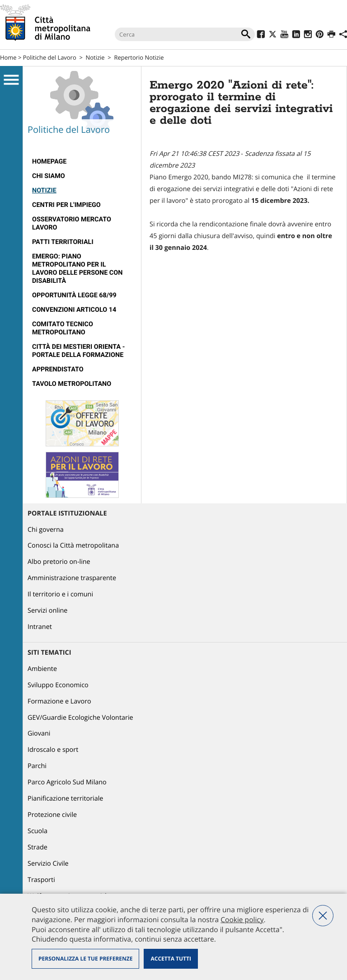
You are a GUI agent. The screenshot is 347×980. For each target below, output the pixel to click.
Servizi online (47, 611)
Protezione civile (52, 815)
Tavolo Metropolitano (72, 384)
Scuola (38, 831)
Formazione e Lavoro (59, 701)
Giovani (39, 734)
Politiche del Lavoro (50, 57)
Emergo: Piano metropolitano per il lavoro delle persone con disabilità (77, 269)
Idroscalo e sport (53, 750)
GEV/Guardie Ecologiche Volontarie (80, 718)
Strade (38, 847)
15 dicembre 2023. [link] (280, 201)
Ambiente (42, 669)
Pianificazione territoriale (65, 799)
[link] (280, 201)
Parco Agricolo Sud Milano (67, 782)
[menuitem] (82, 162)
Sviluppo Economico (58, 685)
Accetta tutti (171, 959)
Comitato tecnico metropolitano (63, 328)
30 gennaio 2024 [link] (181, 248)
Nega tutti (323, 916)
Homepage (49, 162)
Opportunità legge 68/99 (74, 295)
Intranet (40, 627)
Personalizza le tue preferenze (85, 959)
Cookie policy (242, 919)
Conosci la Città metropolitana (73, 546)
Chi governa (46, 530)
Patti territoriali (63, 242)
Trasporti (41, 880)
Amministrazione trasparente (72, 578)
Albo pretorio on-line (59, 562)
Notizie (95, 57)
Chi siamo (49, 176)
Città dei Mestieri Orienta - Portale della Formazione (78, 351)
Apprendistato (58, 369)
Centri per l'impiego (66, 205)
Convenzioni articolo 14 (74, 310)
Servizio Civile (48, 864)
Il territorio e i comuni (60, 594)
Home (8, 57)
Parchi (37, 766)
